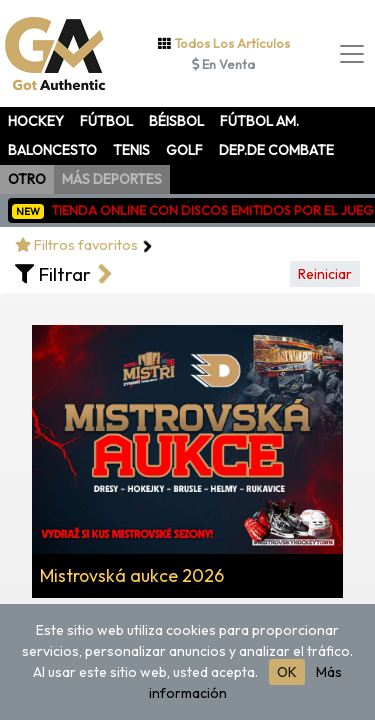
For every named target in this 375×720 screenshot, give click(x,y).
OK (287, 672)
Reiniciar (325, 274)
